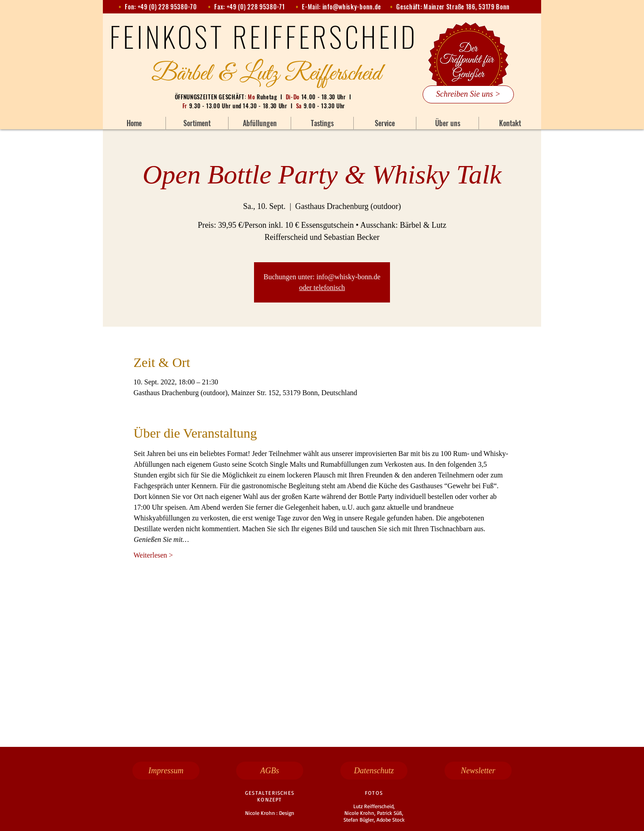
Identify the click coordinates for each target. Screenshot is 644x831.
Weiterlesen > (153, 555)
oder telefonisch (322, 288)
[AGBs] (270, 771)
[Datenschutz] (374, 771)
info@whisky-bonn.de (352, 6)
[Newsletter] (478, 771)
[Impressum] (166, 771)
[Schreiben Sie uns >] (468, 94)
